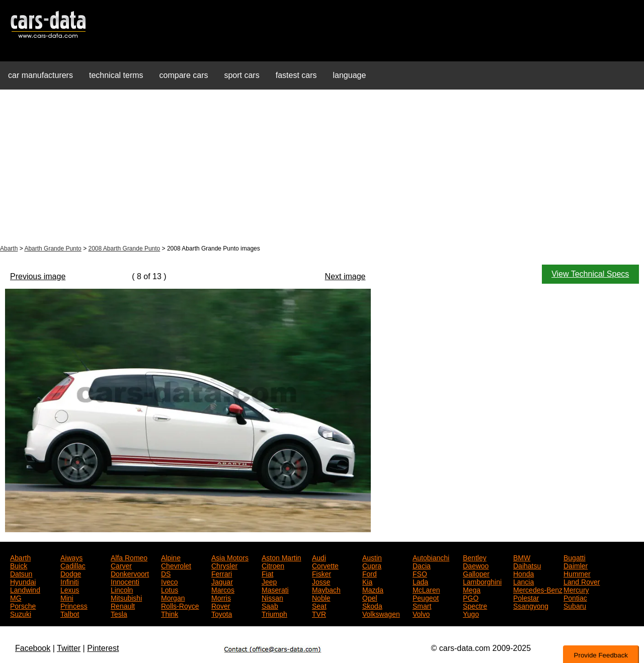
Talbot (70, 613)
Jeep (269, 581)
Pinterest (103, 648)
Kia (367, 581)
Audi (319, 557)
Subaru (575, 605)
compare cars (184, 75)
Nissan (272, 597)
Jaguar (222, 581)
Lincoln (122, 589)
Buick (19, 565)
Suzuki (21, 613)
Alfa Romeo (129, 557)
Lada (420, 581)
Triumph (274, 613)
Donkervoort (130, 573)
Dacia (422, 565)
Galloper (476, 573)
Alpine (171, 557)
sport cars (242, 75)
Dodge (71, 573)
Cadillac (73, 565)
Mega (472, 589)
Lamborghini (482, 581)
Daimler (576, 565)
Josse (321, 581)
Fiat (267, 573)
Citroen (273, 565)
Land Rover (582, 581)
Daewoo (476, 565)
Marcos (223, 589)
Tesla (119, 613)
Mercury (576, 589)
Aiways (71, 557)
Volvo (421, 613)
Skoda (372, 605)
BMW (522, 557)
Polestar (526, 597)
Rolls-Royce (180, 605)
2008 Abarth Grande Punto (124, 248)
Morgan (173, 597)
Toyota (222, 613)
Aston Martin (281, 557)
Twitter (69, 648)
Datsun (21, 573)
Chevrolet (176, 565)
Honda (524, 573)
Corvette (325, 565)
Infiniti (70, 581)
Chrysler (224, 565)
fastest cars (296, 75)
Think (170, 613)
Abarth (9, 248)
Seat (319, 605)
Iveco (169, 581)
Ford (370, 573)
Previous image (38, 276)
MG (16, 597)
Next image (345, 276)
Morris (221, 597)
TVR (319, 613)
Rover (221, 605)
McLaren (426, 589)
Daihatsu (527, 565)
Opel (370, 597)
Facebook (33, 648)
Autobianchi (431, 557)
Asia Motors (230, 557)
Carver (121, 565)
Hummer (577, 573)
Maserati (275, 589)
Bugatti (575, 557)
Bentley (475, 557)
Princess (74, 605)
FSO (420, 573)
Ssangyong (531, 605)
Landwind (25, 589)
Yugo (471, 613)
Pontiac (575, 597)
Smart (422, 605)
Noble (321, 597)
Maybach (326, 589)
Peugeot (426, 597)
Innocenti (125, 581)
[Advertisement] (322, 168)
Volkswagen (381, 613)
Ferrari (222, 573)
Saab (270, 605)
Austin (372, 557)
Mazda (373, 589)
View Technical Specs (590, 274)
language (350, 75)
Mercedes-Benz (538, 589)
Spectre (475, 605)
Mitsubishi (126, 597)
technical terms (116, 75)
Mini (67, 597)
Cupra (372, 565)
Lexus (70, 589)
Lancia (524, 581)
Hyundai (23, 581)
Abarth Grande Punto (53, 248)
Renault (123, 605)
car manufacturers (41, 75)
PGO (471, 597)
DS (166, 573)
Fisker (321, 573)
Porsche (23, 605)
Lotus (170, 589)
